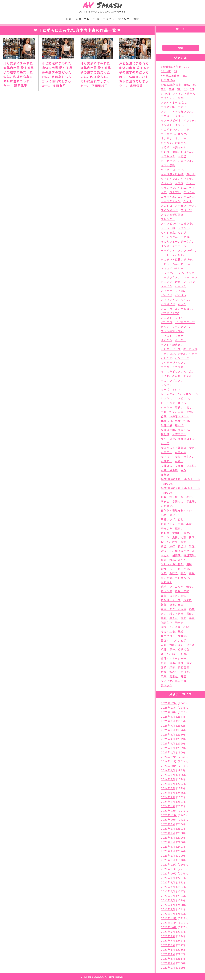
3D (186, 67)
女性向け (166, 461)
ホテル (182, 354)
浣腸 (189, 564)
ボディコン (168, 354)
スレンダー (168, 219)
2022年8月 (168, 882)
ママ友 (165, 367)
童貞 (181, 605)
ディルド (178, 255)
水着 (172, 560)
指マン (165, 542)
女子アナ (166, 452)
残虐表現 (189, 555)
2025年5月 (168, 734)
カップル (186, 161)
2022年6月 (168, 891)
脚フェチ (166, 627)
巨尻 (181, 524)
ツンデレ (189, 250)
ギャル (191, 174)
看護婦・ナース (171, 600)
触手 (183, 640)
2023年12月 (169, 811)
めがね (176, 376)
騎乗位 (174, 676)
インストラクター (172, 125)
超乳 (181, 645)
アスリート (185, 107)
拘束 (183, 537)
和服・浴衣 (168, 439)
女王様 (191, 466)
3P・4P (166, 71)
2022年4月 (168, 900)
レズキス (167, 398)
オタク (182, 134)
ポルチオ (166, 358)
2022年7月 (168, 887)
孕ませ (165, 501)
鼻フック (167, 685)
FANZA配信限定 (171, 85)
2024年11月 (169, 761)
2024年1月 (168, 806)
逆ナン (165, 654)
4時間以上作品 (170, 76)
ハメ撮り (186, 309)
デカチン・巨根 (171, 259)
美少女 (174, 618)
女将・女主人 (184, 457)
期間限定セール (185, 551)
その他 (185, 237)
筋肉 (192, 609)
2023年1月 (168, 860)
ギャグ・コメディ (172, 170)
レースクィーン (171, 394)
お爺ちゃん (168, 156)
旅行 (172, 546)
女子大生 (180, 452)
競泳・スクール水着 (174, 609)
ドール (185, 264)
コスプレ (109, 19)
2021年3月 (168, 959)
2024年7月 (168, 779)
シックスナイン (171, 201)
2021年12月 (169, 918)
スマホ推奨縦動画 (172, 215)
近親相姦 (184, 649)
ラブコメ (175, 380)
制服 (96, 19)
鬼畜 (183, 676)
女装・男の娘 (169, 470)
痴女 (189, 587)
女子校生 (124, 19)
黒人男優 (181, 681)
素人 (164, 614)
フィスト (167, 336)
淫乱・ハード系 (171, 569)
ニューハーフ (189, 277)
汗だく (182, 560)
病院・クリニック (172, 587)
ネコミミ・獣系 (171, 282)
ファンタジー (181, 327)
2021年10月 (169, 927)
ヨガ (164, 380)
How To (190, 85)
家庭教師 (167, 506)
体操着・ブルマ (179, 416)
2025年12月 (169, 703)
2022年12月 (169, 864)
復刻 (178, 528)
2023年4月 (168, 846)
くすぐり (166, 183)
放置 (164, 546)
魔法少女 (167, 681)
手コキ (165, 537)
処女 (178, 421)
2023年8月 (168, 829)
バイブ (185, 300)
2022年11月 (169, 869)
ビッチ (165, 327)
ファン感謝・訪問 (172, 331)
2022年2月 (168, 909)
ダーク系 (186, 241)
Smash (103, 5)
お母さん (186, 152)
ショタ (188, 201)
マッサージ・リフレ (174, 362)
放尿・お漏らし (182, 542)
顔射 (172, 667)
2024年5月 (168, 788)
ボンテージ (182, 358)
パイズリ (166, 295)
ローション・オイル (174, 403)
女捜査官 (167, 466)
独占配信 (167, 578)
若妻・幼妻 (168, 631)
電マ (189, 663)
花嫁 (186, 627)
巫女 (189, 524)
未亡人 (165, 555)
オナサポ (167, 138)
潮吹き (174, 573)
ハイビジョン (169, 300)
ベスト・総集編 (171, 345)
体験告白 (167, 421)
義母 (192, 618)
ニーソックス (169, 277)
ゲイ (192, 188)
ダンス (165, 246)
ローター (167, 407)
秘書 (172, 605)
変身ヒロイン (186, 439)
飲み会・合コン (179, 672)
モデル (188, 376)
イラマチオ (190, 120)
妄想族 (165, 475)
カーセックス (169, 161)
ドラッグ (166, 273)
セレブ (182, 232)
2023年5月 (168, 842)
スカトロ (167, 206)
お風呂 (182, 156)
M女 (164, 89)
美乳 (164, 618)
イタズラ (178, 116)
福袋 (164, 605)
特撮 (192, 573)
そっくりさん (169, 237)
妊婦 (164, 497)
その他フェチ (169, 241)
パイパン (180, 295)
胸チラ (179, 622)
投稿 (175, 537)
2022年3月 (168, 905)
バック (182, 304)
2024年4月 (168, 793)
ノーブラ (166, 286)
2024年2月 (168, 802)
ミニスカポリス (171, 371)
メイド (165, 376)
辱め (172, 649)
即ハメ (179, 425)
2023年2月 (168, 855)
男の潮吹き (182, 578)
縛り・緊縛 (176, 614)
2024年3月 (168, 797)
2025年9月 (168, 716)
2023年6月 (168, 838)
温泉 (164, 573)
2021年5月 (168, 950)
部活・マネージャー (174, 658)
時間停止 (167, 551)
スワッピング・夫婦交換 (176, 224)
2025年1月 (168, 752)
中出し (188, 407)
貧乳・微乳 (168, 645)
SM (192, 89)
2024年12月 (169, 757)
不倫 (178, 407)
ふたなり (166, 340)
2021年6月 (168, 945)
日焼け (182, 546)
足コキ (191, 645)
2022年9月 (168, 878)
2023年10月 (169, 820)
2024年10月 (169, 766)
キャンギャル (169, 179)
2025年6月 (168, 730)
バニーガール (169, 309)
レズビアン (182, 398)
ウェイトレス (169, 129)
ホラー (193, 354)
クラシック (168, 188)
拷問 (192, 537)
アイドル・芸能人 (184, 94)
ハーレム (180, 286)
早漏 (192, 546)
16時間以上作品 (171, 67)
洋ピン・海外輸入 (172, 564)
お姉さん (181, 143)
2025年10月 (169, 712)
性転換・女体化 (171, 533)
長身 (181, 663)
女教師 (179, 466)
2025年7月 (168, 725)
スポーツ (186, 210)
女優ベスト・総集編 (174, 448)
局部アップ (168, 519)
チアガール (179, 246)
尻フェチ (175, 515)
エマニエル (168, 134)
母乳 (164, 560)
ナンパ (190, 273)
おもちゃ (167, 143)
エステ (185, 129)
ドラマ (179, 273)
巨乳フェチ (168, 524)
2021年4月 (168, 954)
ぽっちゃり (190, 349)
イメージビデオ (171, 120)
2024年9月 (168, 770)
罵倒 (189, 614)
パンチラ (167, 322)
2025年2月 (168, 748)
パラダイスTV (170, 313)
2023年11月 (169, 815)
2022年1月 (168, 914)
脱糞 (178, 627)
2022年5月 (168, 896)
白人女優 (167, 591)
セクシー (184, 228)
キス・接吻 (168, 165)
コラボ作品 (168, 197)
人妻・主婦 (83, 19)
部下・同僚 (179, 654)
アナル (165, 111)
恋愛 (186, 533)
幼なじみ (167, 528)
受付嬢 (165, 434)
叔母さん (184, 430)
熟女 (136, 19)
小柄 (164, 515)
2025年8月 (168, 721)
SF (185, 89)
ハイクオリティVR (172, 291)
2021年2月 (168, 963)
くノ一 (191, 183)
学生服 (191, 501)
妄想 (183, 470)
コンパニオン (186, 197)
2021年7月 (168, 941)
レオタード (190, 394)
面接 (164, 667)
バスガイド (168, 304)
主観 (164, 412)
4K (176, 71)
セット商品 (168, 232)
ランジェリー (169, 385)
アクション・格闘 (172, 98)
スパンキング (169, 210)
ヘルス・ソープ (171, 349)
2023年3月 (168, 851)
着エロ (188, 600)
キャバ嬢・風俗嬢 (172, 174)
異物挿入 (167, 582)
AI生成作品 (168, 80)
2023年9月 (168, 824)
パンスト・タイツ (172, 318)
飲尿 (164, 676)
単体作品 (167, 425)
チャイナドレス (171, 250)
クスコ (179, 183)
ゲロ (164, 192)
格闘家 (177, 555)
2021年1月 (168, 968)
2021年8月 (168, 936)
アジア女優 (168, 107)
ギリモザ (186, 179)
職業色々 (167, 622)
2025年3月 (168, 743)
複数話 (182, 636)
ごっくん (189, 192)
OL (179, 89)
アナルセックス (182, 111)
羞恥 (183, 618)
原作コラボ (168, 430)
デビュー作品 (169, 264)
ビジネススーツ (185, 322)
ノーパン (189, 282)
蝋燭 (181, 631)
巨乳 (69, 19)
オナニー (181, 138)
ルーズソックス (171, 389)
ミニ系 (188, 371)
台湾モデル (179, 434)
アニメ (165, 116)
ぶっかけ (180, 340)
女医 (192, 448)
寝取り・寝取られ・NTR (177, 510)
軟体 (164, 649)
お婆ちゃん (179, 147)
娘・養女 (186, 497)
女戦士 (179, 461)
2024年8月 (168, 775)
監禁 (183, 596)
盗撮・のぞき (169, 596)
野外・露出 (168, 663)
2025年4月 (168, 739)
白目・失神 (182, 591)
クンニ (182, 188)
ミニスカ (178, 367)
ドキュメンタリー (172, 268)
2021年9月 (168, 932)
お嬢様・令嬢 (169, 152)
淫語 (186, 569)
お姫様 (165, 147)
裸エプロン (168, 636)
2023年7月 (168, 833)
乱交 (172, 412)
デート (165, 255)
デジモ (188, 259)
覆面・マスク (169, 640)
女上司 (165, 443)
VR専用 (166, 94)
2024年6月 (168, 784)
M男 (172, 89)
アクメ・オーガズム (173, 102)
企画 (164, 416)
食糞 (164, 672)
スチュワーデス (185, 206)
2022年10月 (169, 873)
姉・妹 (174, 497)
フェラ (179, 336)
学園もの (178, 501)
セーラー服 (168, 228)
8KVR (186, 76)
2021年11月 (169, 923)
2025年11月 (169, 708)
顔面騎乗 (184, 667)
